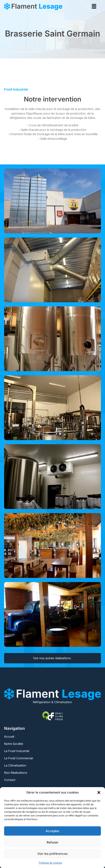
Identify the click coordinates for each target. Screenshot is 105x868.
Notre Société (14, 744)
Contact (10, 780)
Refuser (52, 842)
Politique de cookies (50, 863)
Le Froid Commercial (18, 758)
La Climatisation (15, 765)
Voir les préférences (52, 854)
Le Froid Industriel (17, 751)
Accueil (9, 736)
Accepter (52, 831)
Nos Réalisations (16, 773)
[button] (99, 792)
